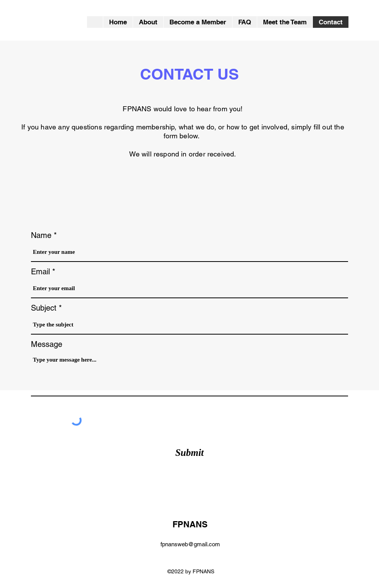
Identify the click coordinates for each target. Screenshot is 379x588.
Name (41, 235)
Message (47, 344)
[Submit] (189, 453)
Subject (44, 308)
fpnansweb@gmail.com (190, 544)
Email (40, 272)
